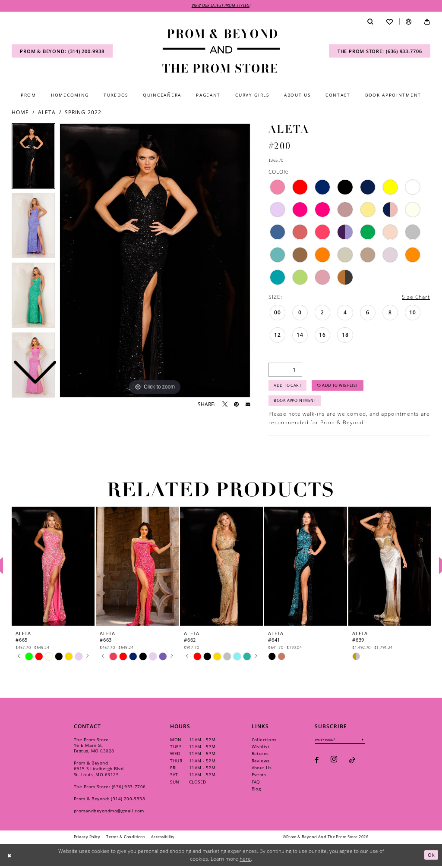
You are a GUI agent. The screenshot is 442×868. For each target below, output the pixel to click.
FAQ (256, 783)
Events (259, 777)
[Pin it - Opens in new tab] (236, 404)
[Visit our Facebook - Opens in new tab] (317, 762)
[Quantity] (285, 370)
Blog (256, 791)
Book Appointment (295, 403)
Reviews (261, 762)
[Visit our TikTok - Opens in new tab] (352, 762)
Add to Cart (288, 387)
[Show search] (370, 22)
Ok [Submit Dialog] (431, 857)
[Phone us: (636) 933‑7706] (380, 52)
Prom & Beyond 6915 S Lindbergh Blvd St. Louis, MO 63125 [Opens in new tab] (99, 771)
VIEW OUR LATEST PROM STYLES (221, 6)
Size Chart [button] (416, 297)
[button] (409, 22)
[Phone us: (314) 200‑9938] (62, 52)
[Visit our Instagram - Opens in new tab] (334, 762)
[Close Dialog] (10, 857)
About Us (262, 770)
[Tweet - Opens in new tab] (225, 404)
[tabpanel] (155, 261)
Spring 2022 (83, 113)
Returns (260, 755)
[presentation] (53, 568)
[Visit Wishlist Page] (390, 22)
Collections (264, 741)
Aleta (47, 113)
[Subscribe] (365, 741)
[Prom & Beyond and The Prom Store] (221, 51)
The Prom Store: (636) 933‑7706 (110, 788)
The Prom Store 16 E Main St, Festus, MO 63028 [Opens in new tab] (94, 747)
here (245, 860)
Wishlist (261, 749)
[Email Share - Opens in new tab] (248, 405)
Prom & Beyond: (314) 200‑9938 (109, 800)
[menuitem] (62, 52)
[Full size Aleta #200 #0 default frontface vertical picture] (155, 261)
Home (20, 113)
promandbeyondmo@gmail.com (109, 812)
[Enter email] (341, 741)
